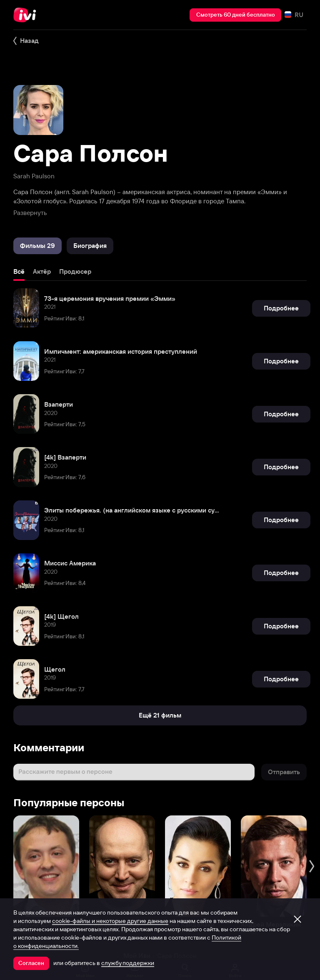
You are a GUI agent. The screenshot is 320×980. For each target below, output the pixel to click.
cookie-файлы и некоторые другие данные (110, 921)
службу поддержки (128, 963)
